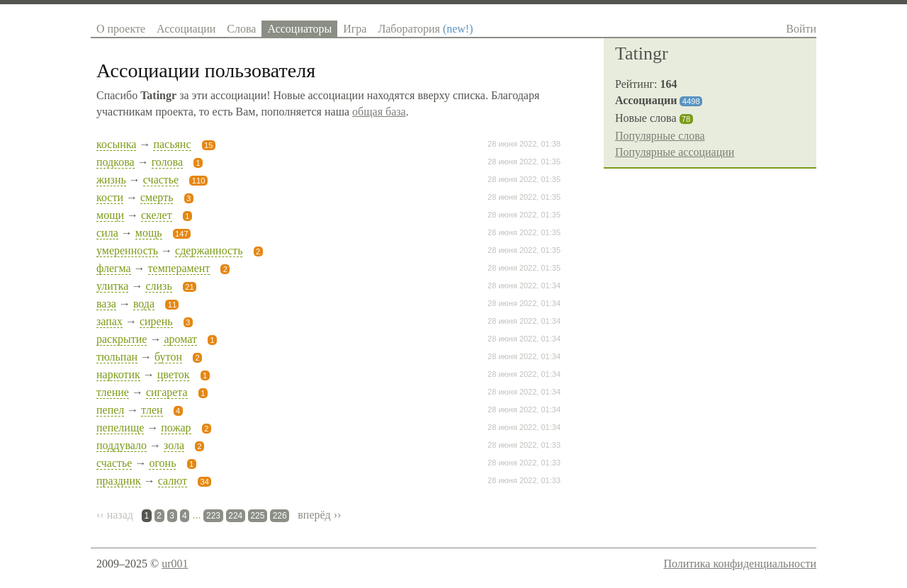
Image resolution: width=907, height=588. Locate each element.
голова (167, 162)
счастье (161, 180)
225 (257, 516)
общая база (379, 112)
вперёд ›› (319, 515)
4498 (691, 101)
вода (144, 304)
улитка (112, 286)
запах (109, 321)
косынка (116, 144)
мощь (149, 233)
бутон (168, 357)
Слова (241, 29)
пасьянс (172, 144)
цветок (174, 374)
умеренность (127, 250)
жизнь (111, 180)
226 (280, 516)
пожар (176, 428)
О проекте (121, 29)
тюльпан (117, 357)
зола (174, 445)
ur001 (175, 564)
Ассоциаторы (299, 29)
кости (110, 197)
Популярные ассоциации (675, 152)
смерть (157, 197)
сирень (156, 321)
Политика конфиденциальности (740, 564)
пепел (110, 410)
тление (113, 392)
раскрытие (122, 339)
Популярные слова (660, 136)
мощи (110, 215)
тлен (152, 410)
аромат (180, 339)
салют (173, 481)
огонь (162, 463)
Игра (355, 29)
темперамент (179, 268)
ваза (106, 304)
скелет (157, 215)
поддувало (122, 445)
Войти (801, 29)
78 (686, 119)
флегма (114, 268)
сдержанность (209, 250)
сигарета (167, 392)
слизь (158, 286)
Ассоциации (186, 29)
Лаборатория (425, 29)
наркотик (118, 374)
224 (235, 516)
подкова (116, 162)
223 (213, 516)
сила (107, 233)
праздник (119, 481)
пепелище (120, 428)
